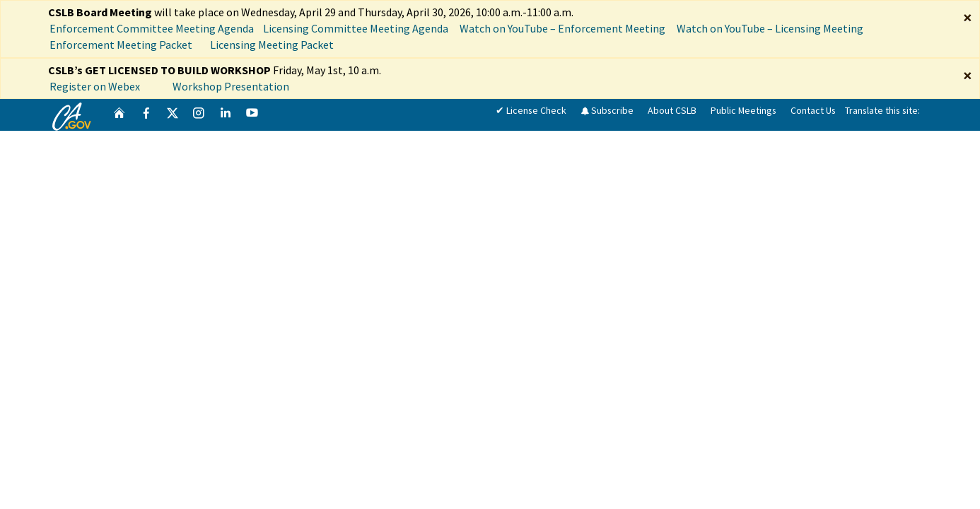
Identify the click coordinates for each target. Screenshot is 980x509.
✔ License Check (531, 110)
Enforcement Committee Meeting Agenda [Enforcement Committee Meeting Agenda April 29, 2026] (152, 28)
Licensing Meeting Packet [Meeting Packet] (273, 45)
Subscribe (607, 110)
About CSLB (672, 110)
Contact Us (813, 110)
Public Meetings (743, 110)
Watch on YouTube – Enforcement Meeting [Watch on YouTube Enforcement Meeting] (562, 28)
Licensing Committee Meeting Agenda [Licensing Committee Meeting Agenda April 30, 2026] (356, 28)
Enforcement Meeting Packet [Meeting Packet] (122, 45)
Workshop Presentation (231, 86)
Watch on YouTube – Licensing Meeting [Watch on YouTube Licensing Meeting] (770, 28)
